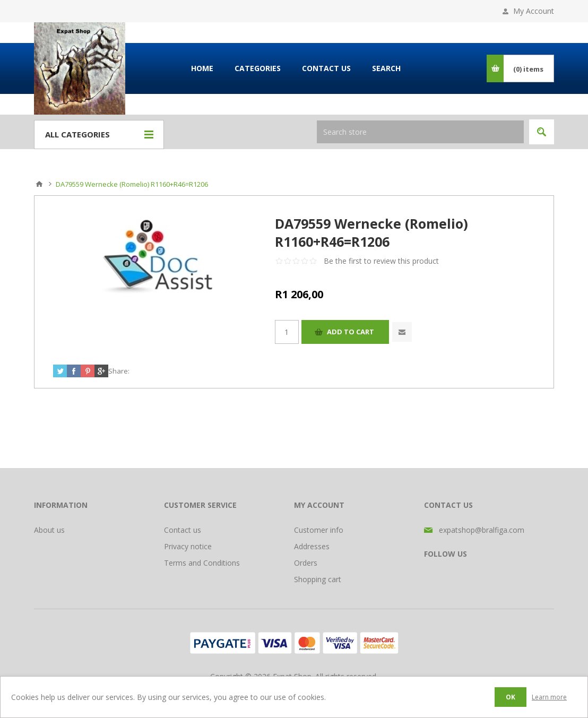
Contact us (183, 530)
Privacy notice (188, 546)
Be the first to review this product (381, 261)
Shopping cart (318, 579)
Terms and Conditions (202, 563)
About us (49, 530)
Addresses (312, 546)
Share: (119, 371)
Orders (306, 563)
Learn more (549, 697)
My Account (534, 11)
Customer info (319, 530)
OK (511, 697)
